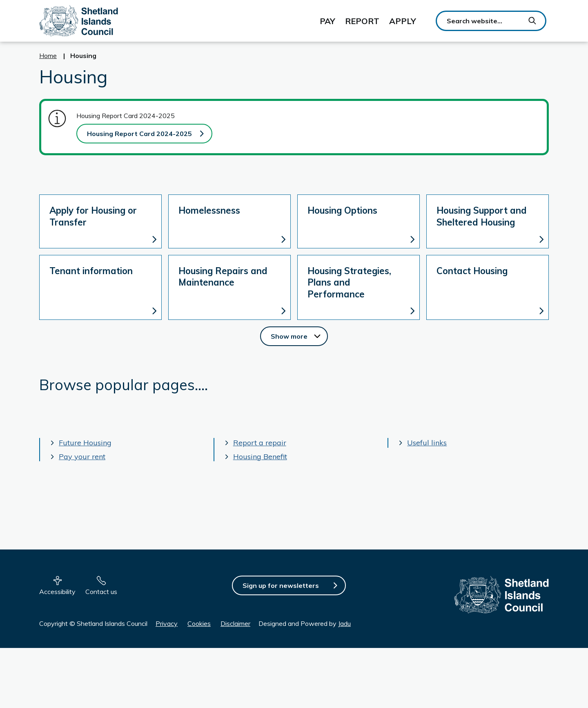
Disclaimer (235, 623)
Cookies (199, 623)
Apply (403, 21)
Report (362, 21)
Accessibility (57, 592)
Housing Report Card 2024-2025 (139, 134)
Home (48, 56)
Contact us (101, 592)
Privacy (167, 623)
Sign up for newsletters (281, 585)
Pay (327, 21)
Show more (299, 336)
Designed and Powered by (305, 623)
